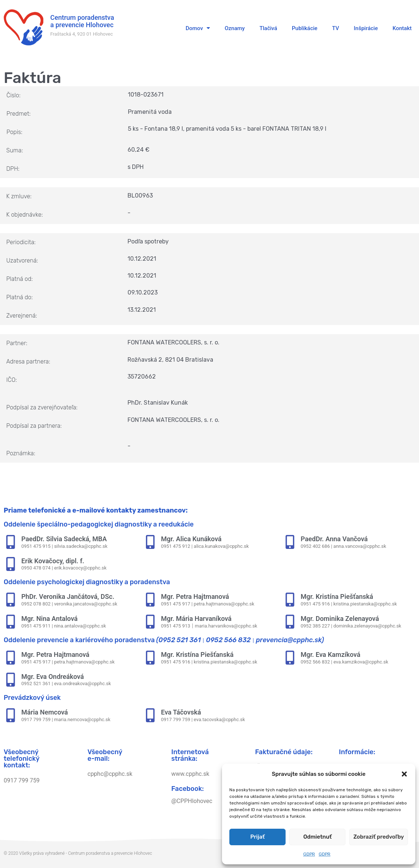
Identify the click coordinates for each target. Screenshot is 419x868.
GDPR (309, 854)
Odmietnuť (317, 837)
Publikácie (305, 28)
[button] (404, 774)
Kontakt (402, 28)
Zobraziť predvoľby (379, 837)
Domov (198, 28)
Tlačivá (268, 28)
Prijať (257, 837)
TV (336, 28)
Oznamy (235, 28)
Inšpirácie (366, 28)
